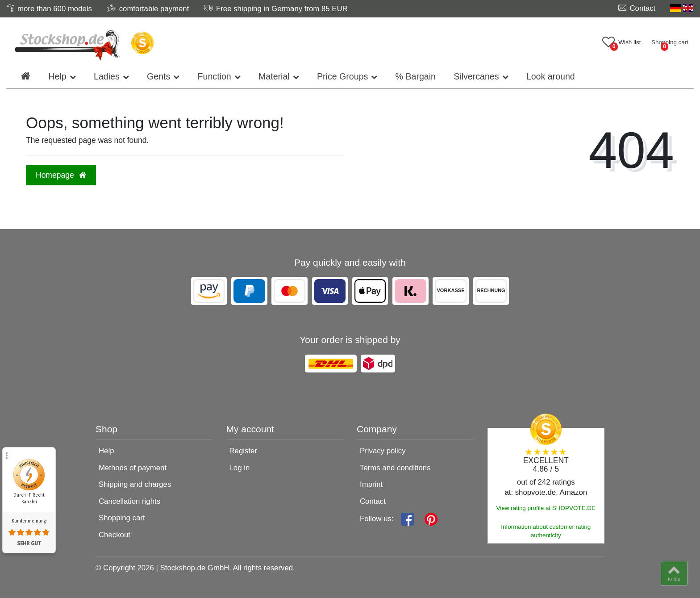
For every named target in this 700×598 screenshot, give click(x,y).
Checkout (115, 535)
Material (274, 76)
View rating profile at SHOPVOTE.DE (546, 508)
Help (57, 76)
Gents (158, 76)
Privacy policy (383, 451)
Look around (551, 76)
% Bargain (416, 76)
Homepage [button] (61, 175)
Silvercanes (476, 76)
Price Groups (342, 76)
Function (215, 76)
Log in (240, 468)
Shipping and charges (135, 484)
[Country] (682, 8)
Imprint (371, 484)
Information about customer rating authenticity (546, 531)
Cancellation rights (129, 501)
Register (244, 451)
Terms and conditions (395, 468)
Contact (373, 501)
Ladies (107, 76)
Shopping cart (122, 518)
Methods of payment (133, 468)
